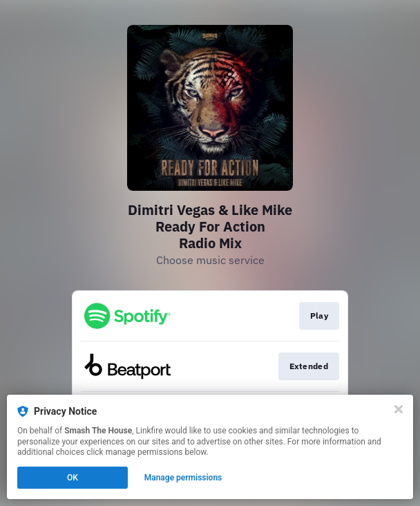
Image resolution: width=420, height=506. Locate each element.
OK (73, 478)
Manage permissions (183, 478)
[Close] (399, 409)
